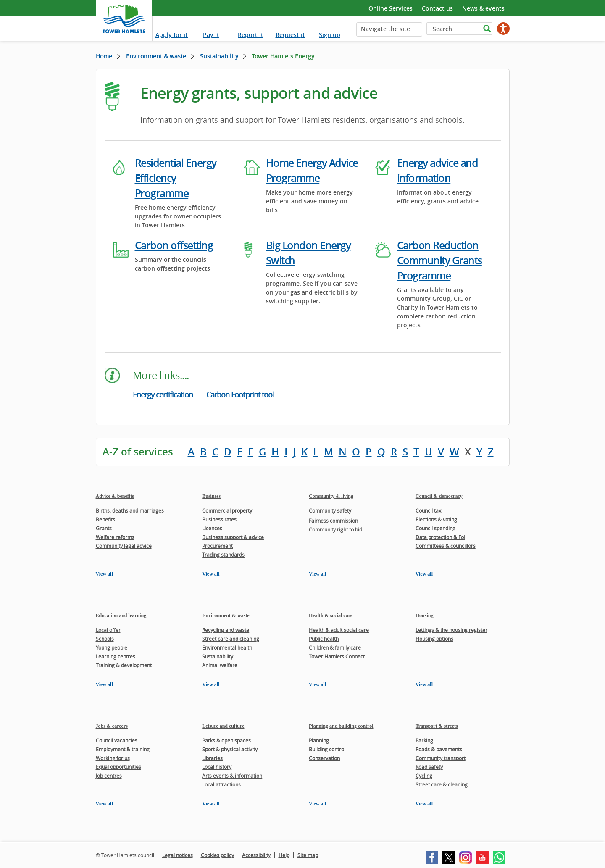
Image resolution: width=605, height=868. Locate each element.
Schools (105, 639)
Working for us (113, 758)
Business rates (219, 519)
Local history (217, 767)
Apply (172, 35)
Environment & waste (156, 56)
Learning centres (116, 656)
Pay (211, 35)
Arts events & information (232, 776)
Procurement (217, 546)
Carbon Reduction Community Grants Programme (439, 260)
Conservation (324, 758)
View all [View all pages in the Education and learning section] (104, 684)
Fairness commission (333, 521)
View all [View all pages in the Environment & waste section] (211, 684)
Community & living (331, 496)
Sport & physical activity (230, 749)
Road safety (429, 767)
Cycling (424, 776)
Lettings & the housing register (451, 630)
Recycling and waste (226, 630)
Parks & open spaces (226, 740)
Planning (319, 740)
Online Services (391, 8)
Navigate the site (385, 29)
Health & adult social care (339, 630)
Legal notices (178, 855)
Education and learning (121, 615)
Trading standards (223, 555)
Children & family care (335, 647)
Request (290, 35)
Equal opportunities (118, 767)
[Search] (454, 29)
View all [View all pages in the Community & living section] (317, 574)
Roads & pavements (439, 749)
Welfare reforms (115, 537)
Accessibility (256, 855)
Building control (327, 749)
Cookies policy (217, 855)
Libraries (212, 758)
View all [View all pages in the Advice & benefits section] (104, 574)
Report (251, 35)
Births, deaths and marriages (130, 510)
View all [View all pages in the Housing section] (424, 684)
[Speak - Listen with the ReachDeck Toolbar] (503, 29)
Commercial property (227, 510)
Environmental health (227, 647)
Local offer (108, 630)
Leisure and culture (223, 726)
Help (284, 855)
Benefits (105, 519)
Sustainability (219, 56)
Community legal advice (124, 546)
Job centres (109, 776)
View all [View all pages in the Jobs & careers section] (104, 804)
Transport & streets (437, 726)
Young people (112, 647)
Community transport (441, 758)
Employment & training (123, 749)
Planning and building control (341, 726)
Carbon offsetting (174, 245)
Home (104, 56)
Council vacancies (117, 740)
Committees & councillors (446, 546)
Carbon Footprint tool (240, 395)
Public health (324, 639)
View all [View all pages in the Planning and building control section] (317, 804)
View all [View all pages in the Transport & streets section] (424, 804)
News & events (483, 8)
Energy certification (163, 395)
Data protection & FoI (440, 537)
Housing (425, 615)
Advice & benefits (115, 496)
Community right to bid (335, 529)
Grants (104, 528)
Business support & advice (233, 537)
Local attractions (221, 784)
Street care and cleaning (231, 639)
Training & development (124, 665)
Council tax (428, 510)
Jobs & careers (112, 726)
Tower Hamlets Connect (337, 656)
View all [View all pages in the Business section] (211, 574)
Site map (308, 855)
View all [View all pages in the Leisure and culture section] (211, 804)
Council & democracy (439, 496)
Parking (424, 740)
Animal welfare (220, 665)
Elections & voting (436, 519)
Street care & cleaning (442, 784)
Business (211, 496)
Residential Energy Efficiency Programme (176, 178)
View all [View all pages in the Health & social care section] (317, 684)
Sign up (330, 35)
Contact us (437, 8)
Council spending (435, 528)
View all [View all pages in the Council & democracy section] (424, 574)
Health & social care (331, 615)
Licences (212, 528)
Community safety (330, 510)
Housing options (434, 639)
